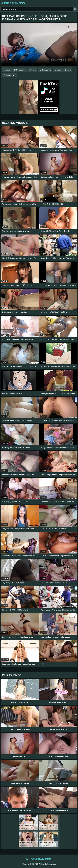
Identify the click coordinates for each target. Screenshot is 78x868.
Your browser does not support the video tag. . (39, 45)
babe (34, 70)
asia (69, 70)
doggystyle (46, 70)
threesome (21, 70)
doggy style (11, 75)
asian (8, 70)
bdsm (59, 70)
